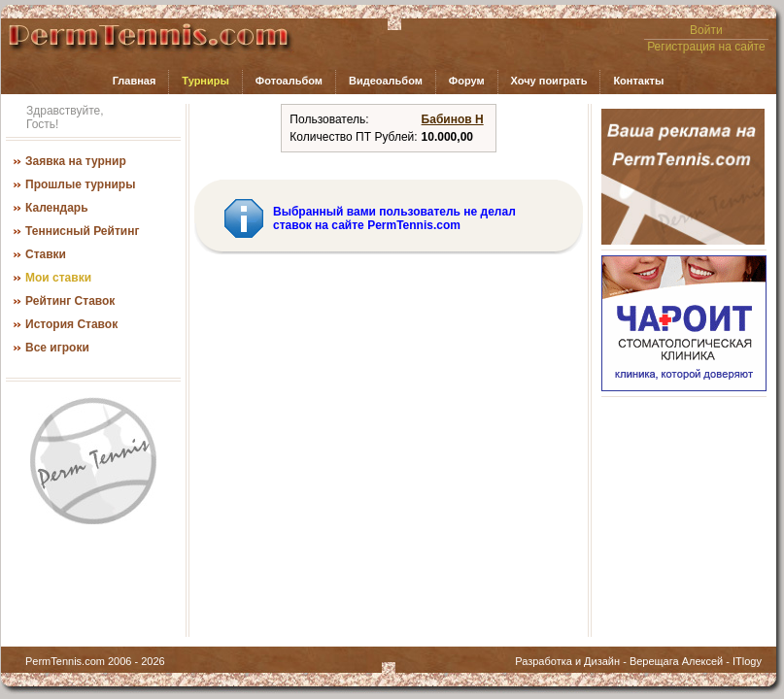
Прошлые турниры (80, 184)
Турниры (205, 81)
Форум (467, 81)
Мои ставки (58, 278)
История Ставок (71, 324)
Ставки (46, 254)
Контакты (638, 81)
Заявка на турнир (76, 161)
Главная (135, 81)
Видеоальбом (386, 81)
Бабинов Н (453, 119)
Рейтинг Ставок (70, 301)
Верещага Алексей (676, 661)
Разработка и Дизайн (567, 661)
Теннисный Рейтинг (82, 231)
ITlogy (747, 661)
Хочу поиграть (549, 81)
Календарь (57, 208)
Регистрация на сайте (706, 47)
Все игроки (57, 348)
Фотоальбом (289, 81)
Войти (706, 30)
